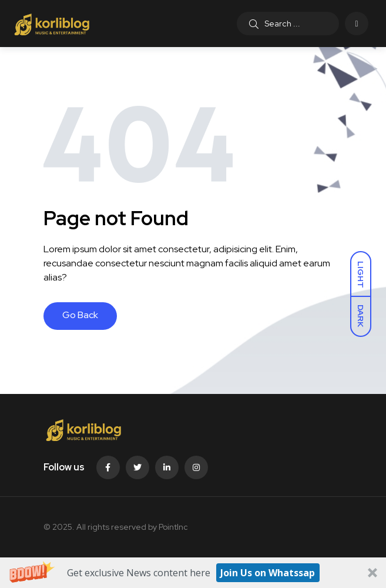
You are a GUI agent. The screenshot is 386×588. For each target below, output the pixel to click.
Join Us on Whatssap (268, 573)
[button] (193, 573)
